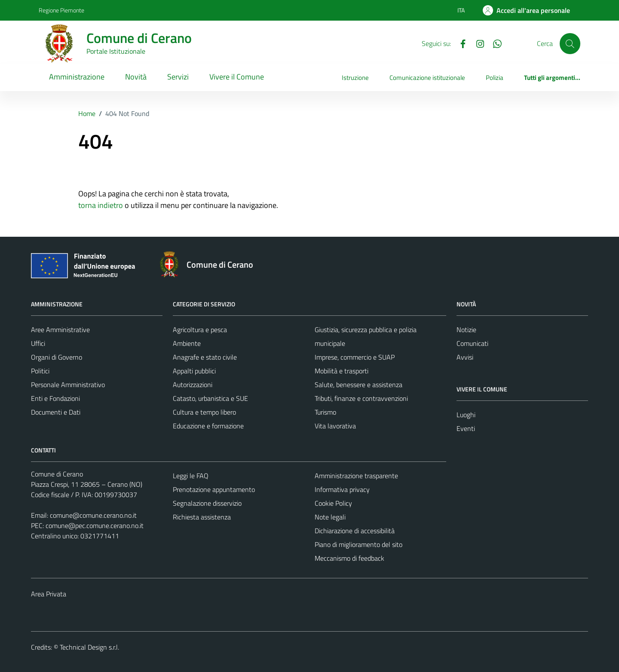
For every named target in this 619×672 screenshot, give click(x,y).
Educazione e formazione (208, 426)
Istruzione (355, 78)
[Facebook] (460, 43)
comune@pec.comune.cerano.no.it (95, 525)
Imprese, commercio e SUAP (355, 357)
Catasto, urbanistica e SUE (210, 398)
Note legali (330, 517)
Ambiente (187, 343)
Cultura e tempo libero (204, 412)
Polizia (495, 78)
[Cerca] (570, 43)
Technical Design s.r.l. (89, 647)
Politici (40, 371)
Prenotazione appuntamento (214, 489)
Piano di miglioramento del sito (359, 544)
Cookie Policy (333, 503)
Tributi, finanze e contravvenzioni (361, 398)
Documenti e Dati (56, 412)
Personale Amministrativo (68, 385)
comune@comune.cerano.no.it (93, 515)
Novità (136, 77)
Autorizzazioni (193, 385)
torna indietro (101, 205)
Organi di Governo (57, 357)
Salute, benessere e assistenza (359, 385)
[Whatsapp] (494, 43)
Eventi (466, 428)
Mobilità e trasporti (342, 371)
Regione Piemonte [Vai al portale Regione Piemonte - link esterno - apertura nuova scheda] (61, 10)
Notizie (466, 330)
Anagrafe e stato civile (205, 357)
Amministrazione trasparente (356, 476)
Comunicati (472, 343)
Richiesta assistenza (202, 517)
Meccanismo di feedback (349, 558)
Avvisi (465, 357)
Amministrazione (77, 77)
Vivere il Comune (237, 77)
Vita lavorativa (335, 426)
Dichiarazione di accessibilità (355, 531)
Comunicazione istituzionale (427, 78)
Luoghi (466, 415)
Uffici (38, 343)
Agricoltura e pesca (200, 330)
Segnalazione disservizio (207, 503)
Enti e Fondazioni (55, 398)
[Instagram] (477, 43)
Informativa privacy (342, 489)
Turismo (325, 412)
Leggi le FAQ (191, 476)
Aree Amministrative (60, 330)
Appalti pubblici (194, 371)
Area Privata (49, 594)
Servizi (178, 77)
